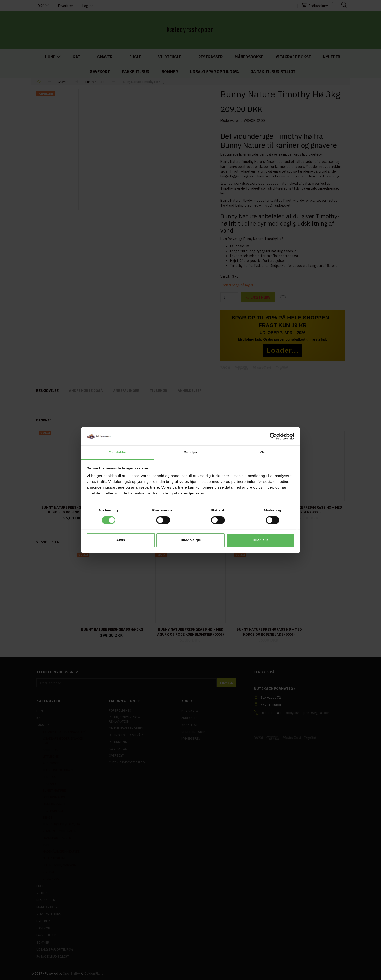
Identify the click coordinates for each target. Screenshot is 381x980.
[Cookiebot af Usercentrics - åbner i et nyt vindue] (273, 436)
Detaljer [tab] (190, 452)
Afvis (121, 540)
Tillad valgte (190, 540)
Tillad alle (260, 540)
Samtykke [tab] (118, 452)
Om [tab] (263, 452)
